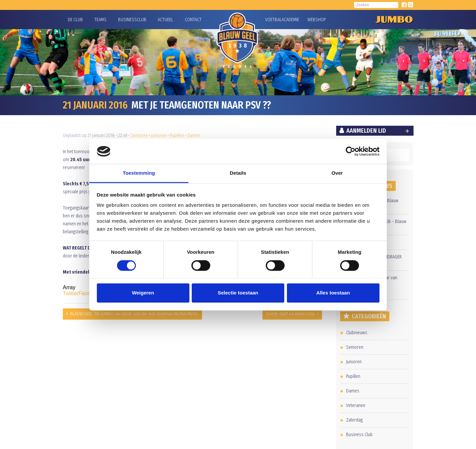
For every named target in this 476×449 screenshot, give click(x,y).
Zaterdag (354, 420)
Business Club (359, 435)
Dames (194, 135)
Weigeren (143, 293)
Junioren (159, 135)
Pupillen (177, 135)
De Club (75, 20)
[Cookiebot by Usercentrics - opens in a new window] (351, 151)
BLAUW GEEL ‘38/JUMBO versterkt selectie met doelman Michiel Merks (134, 314)
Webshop (316, 20)
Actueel (165, 20)
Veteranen (356, 405)
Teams (100, 20)
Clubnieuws (357, 333)
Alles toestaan (333, 293)
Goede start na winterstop (290, 314)
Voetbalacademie (273, 20)
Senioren (139, 135)
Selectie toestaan (238, 293)
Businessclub (132, 20)
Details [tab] (238, 173)
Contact (193, 20)
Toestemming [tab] (139, 173)
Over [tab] (337, 173)
